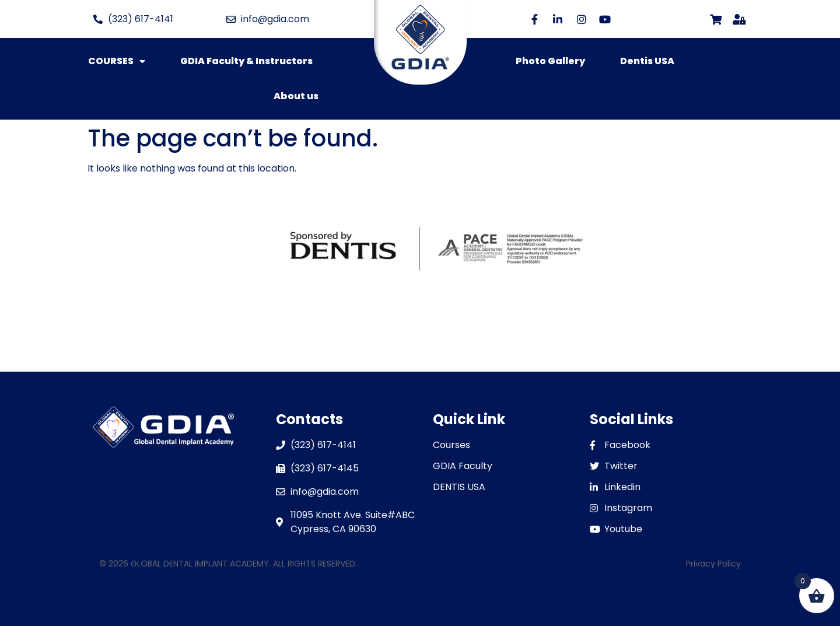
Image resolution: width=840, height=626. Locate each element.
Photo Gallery (550, 61)
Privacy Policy (713, 564)
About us (296, 96)
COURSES (117, 61)
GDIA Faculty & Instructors (246, 61)
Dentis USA (647, 61)
